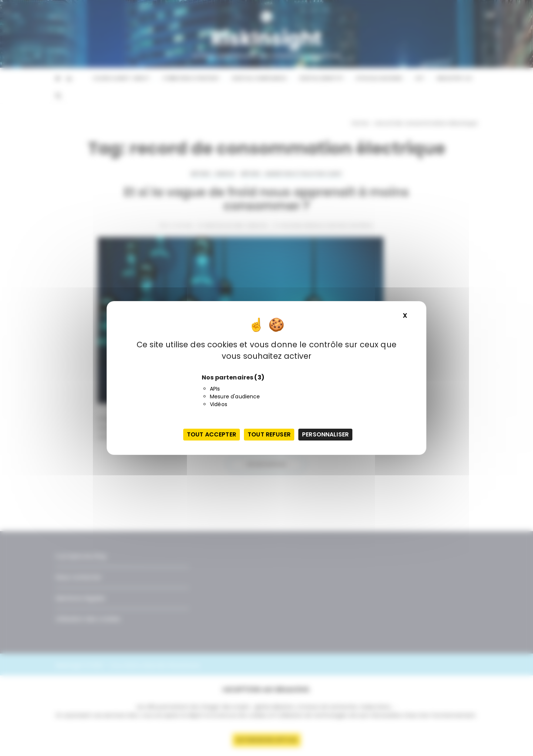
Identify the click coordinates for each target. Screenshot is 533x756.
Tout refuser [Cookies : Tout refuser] (269, 434)
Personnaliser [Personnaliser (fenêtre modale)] (325, 434)
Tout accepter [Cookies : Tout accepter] (212, 434)
